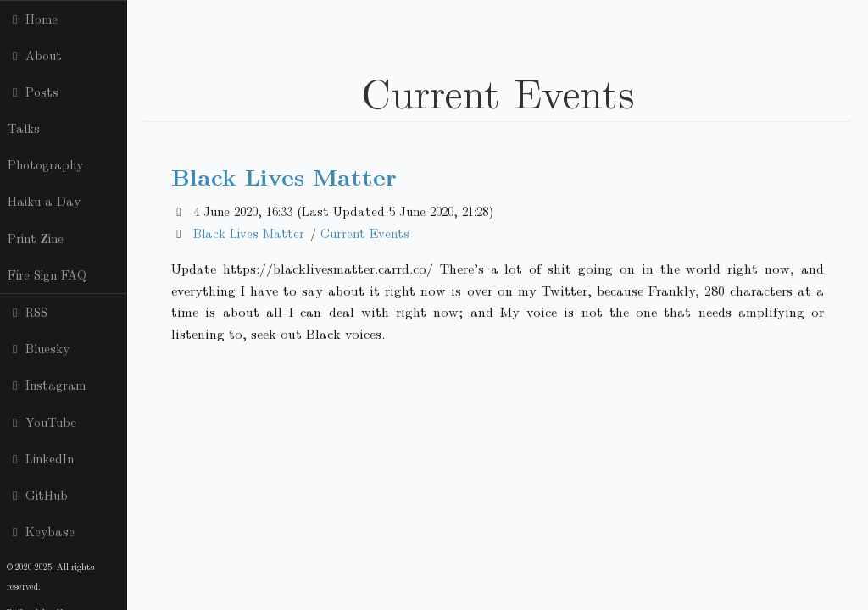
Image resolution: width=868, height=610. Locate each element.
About (35, 55)
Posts (33, 91)
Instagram (47, 385)
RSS (28, 312)
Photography (45, 164)
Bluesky (39, 348)
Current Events (365, 233)
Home (33, 19)
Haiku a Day (44, 201)
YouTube (42, 422)
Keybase (41, 531)
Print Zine (36, 238)
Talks (24, 128)
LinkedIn (41, 458)
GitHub (38, 495)
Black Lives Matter (284, 176)
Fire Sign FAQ (47, 274)
